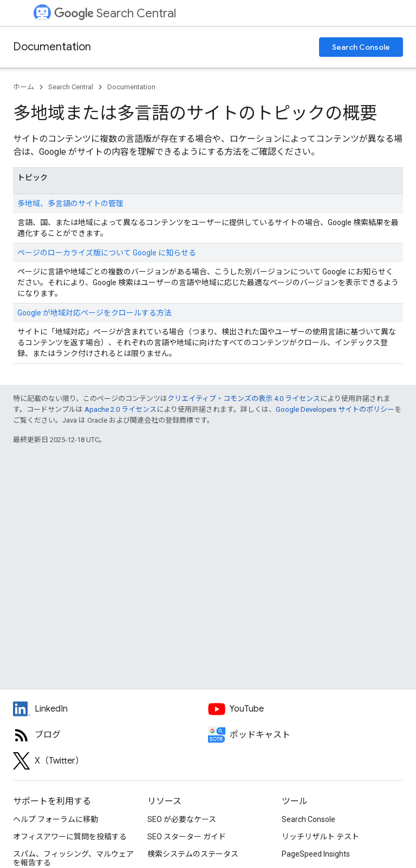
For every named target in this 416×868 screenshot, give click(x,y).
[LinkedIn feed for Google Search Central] (110, 709)
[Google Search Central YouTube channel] (305, 709)
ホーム (24, 87)
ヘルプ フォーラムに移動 (56, 819)
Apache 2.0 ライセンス (121, 409)
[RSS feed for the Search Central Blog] (110, 735)
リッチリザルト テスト (320, 837)
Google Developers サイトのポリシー (335, 409)
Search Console (361, 47)
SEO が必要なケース (182, 819)
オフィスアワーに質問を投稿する (70, 837)
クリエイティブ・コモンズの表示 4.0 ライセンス (244, 399)
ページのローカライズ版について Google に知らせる (107, 253)
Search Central (115, 13)
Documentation (52, 47)
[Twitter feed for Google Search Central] (110, 761)
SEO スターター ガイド (187, 837)
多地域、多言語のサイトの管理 (70, 203)
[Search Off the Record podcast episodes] (305, 735)
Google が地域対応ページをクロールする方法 (95, 313)
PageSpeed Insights (316, 854)
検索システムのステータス (193, 854)
